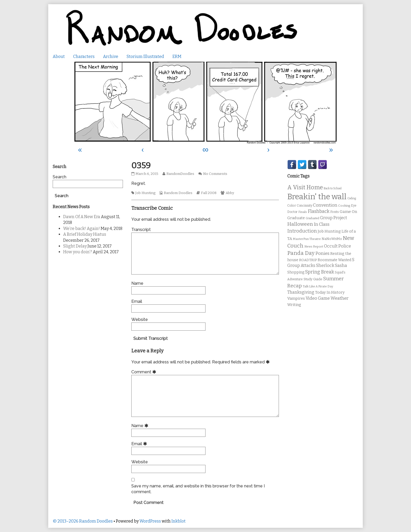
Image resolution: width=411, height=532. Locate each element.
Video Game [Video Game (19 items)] (318, 298)
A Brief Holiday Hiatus (85, 234)
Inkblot (179, 521)
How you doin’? (78, 252)
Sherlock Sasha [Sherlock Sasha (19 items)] (332, 265)
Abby (230, 193)
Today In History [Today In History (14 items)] (330, 292)
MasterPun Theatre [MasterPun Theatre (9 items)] (307, 239)
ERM (177, 57)
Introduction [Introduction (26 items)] (302, 231)
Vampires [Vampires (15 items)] (296, 298)
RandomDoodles (180, 174)
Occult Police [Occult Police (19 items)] (337, 246)
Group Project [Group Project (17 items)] (334, 218)
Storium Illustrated (145, 57)
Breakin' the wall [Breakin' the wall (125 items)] (317, 197)
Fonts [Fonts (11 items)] (335, 212)
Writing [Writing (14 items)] (294, 305)
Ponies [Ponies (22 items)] (322, 253)
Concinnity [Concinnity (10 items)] (304, 206)
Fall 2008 (209, 193)
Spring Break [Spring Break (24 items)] (320, 272)
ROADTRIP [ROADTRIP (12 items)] (308, 260)
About (59, 57)
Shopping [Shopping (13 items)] (296, 272)
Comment (145, 372)
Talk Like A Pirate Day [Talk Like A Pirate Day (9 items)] (318, 286)
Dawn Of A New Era (82, 217)
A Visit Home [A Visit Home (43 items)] (305, 187)
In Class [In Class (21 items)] (322, 224)
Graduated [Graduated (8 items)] (312, 218)
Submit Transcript (151, 338)
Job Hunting (145, 193)
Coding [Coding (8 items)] (352, 198)
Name (137, 283)
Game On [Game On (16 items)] (348, 212)
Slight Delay (75, 246)
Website (140, 319)
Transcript (141, 230)
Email (137, 301)
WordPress (150, 521)
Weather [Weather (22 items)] (340, 298)
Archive (111, 57)
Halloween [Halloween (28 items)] (300, 224)
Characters (84, 57)
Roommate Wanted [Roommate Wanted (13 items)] (334, 260)
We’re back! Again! (82, 229)
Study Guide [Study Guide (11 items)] (313, 279)
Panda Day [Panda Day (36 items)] (301, 253)
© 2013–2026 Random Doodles (83, 521)
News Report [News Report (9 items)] (314, 246)
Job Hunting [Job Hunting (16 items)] (329, 231)
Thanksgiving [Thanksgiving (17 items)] (301, 292)
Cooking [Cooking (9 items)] (344, 206)
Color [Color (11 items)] (292, 205)
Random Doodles (178, 193)
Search (60, 177)
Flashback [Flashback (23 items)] (319, 211)
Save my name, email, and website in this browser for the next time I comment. (198, 489)
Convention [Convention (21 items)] (325, 205)
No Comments (215, 174)
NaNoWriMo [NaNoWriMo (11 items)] (332, 239)
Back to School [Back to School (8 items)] (333, 188)
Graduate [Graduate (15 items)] (296, 218)
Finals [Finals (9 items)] (303, 212)
